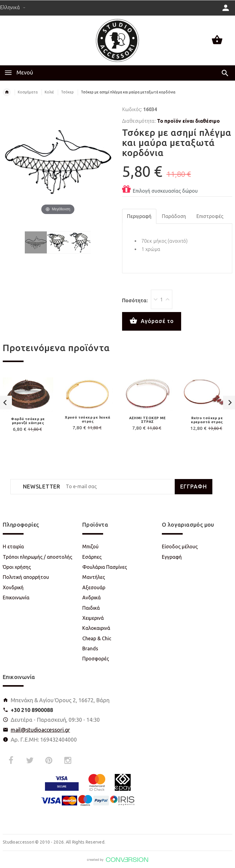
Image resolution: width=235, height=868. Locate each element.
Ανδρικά (91, 597)
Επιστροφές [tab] (210, 216)
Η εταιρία (13, 547)
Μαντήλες (94, 577)
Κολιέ (49, 92)
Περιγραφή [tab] (139, 216)
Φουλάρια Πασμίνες (105, 567)
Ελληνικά (13, 7)
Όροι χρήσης (17, 567)
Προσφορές (96, 659)
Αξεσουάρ (94, 587)
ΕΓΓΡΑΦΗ (194, 487)
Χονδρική (13, 587)
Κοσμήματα (28, 92)
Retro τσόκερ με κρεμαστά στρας (207, 420)
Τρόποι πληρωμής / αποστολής (37, 557)
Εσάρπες (92, 557)
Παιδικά (91, 608)
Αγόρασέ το (152, 321)
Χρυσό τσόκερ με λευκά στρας (88, 419)
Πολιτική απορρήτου (26, 577)
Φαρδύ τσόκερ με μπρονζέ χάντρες (28, 421)
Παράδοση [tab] (174, 216)
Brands (90, 648)
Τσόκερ (67, 92)
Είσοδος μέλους (180, 547)
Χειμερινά (93, 618)
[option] (88, 405)
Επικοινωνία (16, 597)
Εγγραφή (172, 557)
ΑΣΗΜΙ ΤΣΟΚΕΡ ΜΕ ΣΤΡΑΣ (147, 420)
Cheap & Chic (97, 638)
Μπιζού (90, 547)
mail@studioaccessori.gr (40, 730)
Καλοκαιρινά (96, 628)
